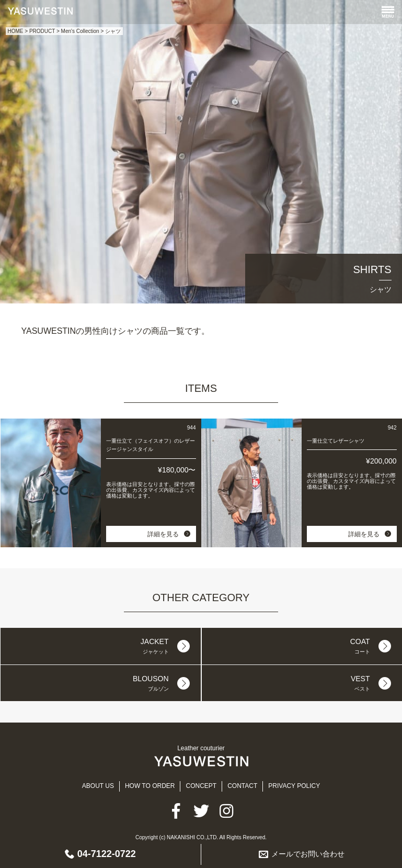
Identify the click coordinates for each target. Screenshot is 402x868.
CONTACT (242, 786)
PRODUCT (42, 31)
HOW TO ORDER (150, 786)
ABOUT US (98, 786)
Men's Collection (80, 31)
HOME (16, 31)
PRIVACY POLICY (294, 786)
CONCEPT (201, 786)
